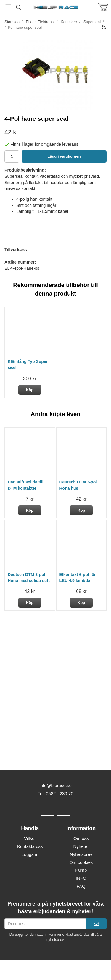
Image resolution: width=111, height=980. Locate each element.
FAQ (81, 886)
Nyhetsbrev (81, 854)
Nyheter (81, 846)
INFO (81, 878)
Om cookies (81, 862)
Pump (81, 870)
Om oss (81, 838)
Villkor (30, 838)
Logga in (30, 854)
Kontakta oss (30, 846)
